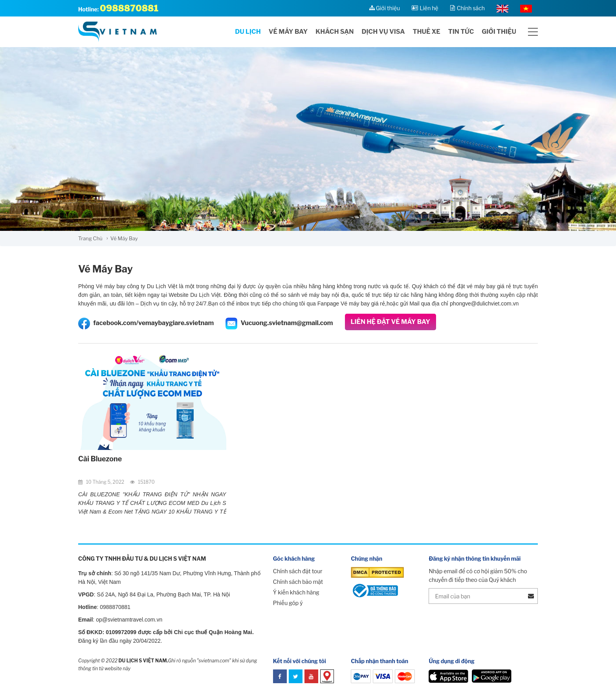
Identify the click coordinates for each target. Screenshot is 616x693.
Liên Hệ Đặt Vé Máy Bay (391, 322)
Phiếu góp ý (288, 603)
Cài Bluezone (100, 459)
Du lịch (248, 32)
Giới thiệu (499, 32)
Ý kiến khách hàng (296, 592)
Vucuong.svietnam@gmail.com (279, 324)
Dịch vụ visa (383, 32)
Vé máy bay (288, 32)
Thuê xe (426, 32)
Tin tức (461, 32)
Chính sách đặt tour (298, 571)
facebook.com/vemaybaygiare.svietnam (146, 324)
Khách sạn (335, 32)
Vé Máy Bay (105, 269)
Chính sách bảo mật (298, 582)
